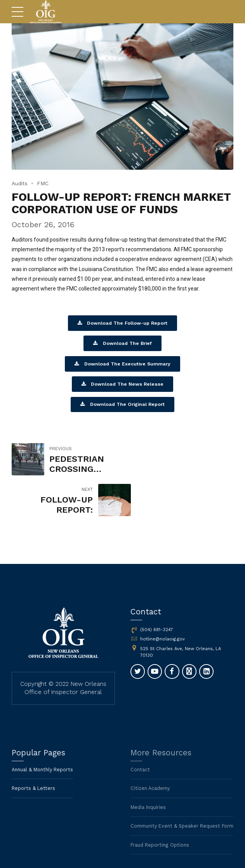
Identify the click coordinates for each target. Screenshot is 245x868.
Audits (21, 183)
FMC (45, 183)
